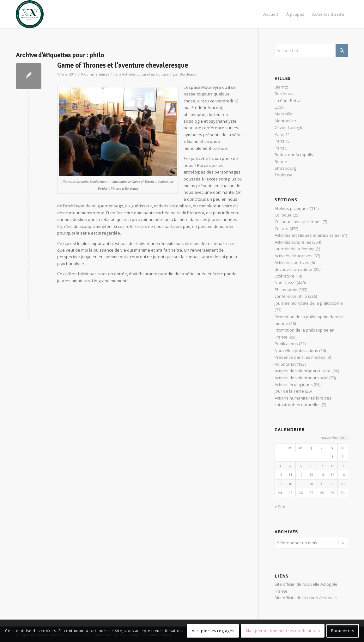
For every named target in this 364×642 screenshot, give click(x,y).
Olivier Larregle (289, 127)
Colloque (283, 215)
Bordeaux (188, 74)
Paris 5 (281, 148)
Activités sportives (292, 262)
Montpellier (285, 121)
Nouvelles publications (296, 351)
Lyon (279, 107)
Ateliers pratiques (292, 208)
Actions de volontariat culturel (303, 371)
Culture (162, 74)
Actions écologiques (294, 384)
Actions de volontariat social (301, 378)
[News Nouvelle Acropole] (30, 14)
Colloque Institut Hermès (298, 222)
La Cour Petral (288, 101)
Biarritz (281, 87)
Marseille (283, 114)
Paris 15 (282, 141)
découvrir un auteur (294, 269)
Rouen (281, 162)
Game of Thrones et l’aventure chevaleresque (123, 65)
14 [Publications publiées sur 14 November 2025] (322, 475)
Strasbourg (285, 168)
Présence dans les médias (300, 357)
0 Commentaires (95, 74)
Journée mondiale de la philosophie (309, 303)
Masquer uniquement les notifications (283, 631)
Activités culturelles (138, 74)
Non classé (285, 283)
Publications (286, 344)
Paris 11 (282, 134)
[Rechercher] (311, 51)
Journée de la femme (295, 249)
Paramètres (343, 631)
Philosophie (286, 290)
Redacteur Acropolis (294, 155)
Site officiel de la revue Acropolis (306, 597)
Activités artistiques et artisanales (307, 235)
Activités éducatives (294, 256)
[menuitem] (271, 14)
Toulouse (284, 175)
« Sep (280, 507)
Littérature (285, 276)
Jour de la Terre (289, 391)
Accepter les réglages (213, 631)
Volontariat (285, 364)
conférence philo (291, 296)
